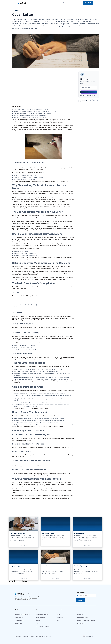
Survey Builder (19, 623)
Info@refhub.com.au (82, 617)
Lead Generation (19, 620)
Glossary (38, 620)
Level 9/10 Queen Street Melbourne (86, 620)
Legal (33, 636)
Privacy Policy (18, 636)
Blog (37, 623)
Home (35, 3)
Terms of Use (26, 636)
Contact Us (69, 3)
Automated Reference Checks (23, 614)
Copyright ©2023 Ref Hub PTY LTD (43, 636)
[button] (48, 3)
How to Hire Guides (41, 617)
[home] (22, 3)
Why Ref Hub (41, 3)
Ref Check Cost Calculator (42, 627)
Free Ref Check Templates (42, 614)
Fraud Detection (19, 617)
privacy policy (91, 95)
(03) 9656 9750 (81, 623)
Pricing (63, 3)
